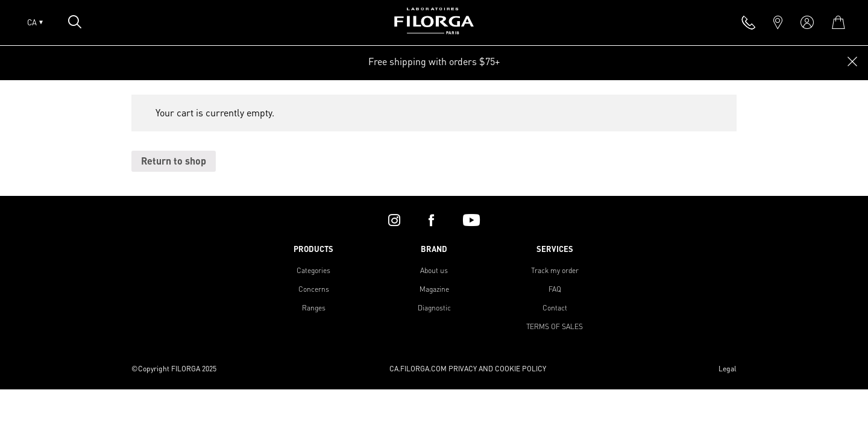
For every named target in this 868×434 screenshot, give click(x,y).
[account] (807, 22)
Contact (555, 308)
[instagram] (394, 220)
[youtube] (471, 220)
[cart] (838, 22)
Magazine (434, 289)
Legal (728, 369)
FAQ (555, 289)
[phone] (749, 22)
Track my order (555, 270)
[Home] (434, 30)
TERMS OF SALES (555, 326)
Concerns (314, 289)
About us (434, 270)
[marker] (778, 22)
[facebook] (431, 220)
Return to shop (174, 161)
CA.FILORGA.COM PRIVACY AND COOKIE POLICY (468, 369)
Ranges (314, 308)
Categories (313, 270)
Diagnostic (434, 308)
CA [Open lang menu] (35, 22)
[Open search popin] (75, 22)
